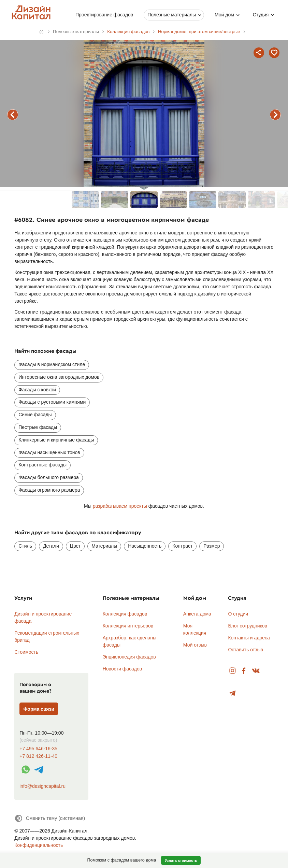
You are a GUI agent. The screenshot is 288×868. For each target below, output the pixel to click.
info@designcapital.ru (42, 786)
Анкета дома (197, 614)
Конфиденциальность (39, 845)
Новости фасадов (123, 669)
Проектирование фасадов (104, 15)
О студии (238, 614)
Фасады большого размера (49, 477)
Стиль (25, 546)
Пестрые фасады (38, 427)
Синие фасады (35, 415)
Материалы (104, 546)
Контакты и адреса (249, 638)
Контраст (182, 546)
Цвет (75, 546)
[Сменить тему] (50, 818)
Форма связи (39, 709)
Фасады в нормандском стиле (52, 364)
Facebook (244, 671)
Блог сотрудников (248, 626)
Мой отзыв (195, 645)
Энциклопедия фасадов (129, 657)
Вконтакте (256, 671)
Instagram (233, 671)
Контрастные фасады (42, 465)
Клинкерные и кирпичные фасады (56, 440)
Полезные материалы (172, 15)
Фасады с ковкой (37, 390)
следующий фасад (275, 115)
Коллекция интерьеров (128, 626)
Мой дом (224, 15)
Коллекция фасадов (125, 614)
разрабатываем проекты (120, 506)
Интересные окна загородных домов (59, 377)
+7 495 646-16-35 (38, 749)
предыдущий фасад (13, 115)
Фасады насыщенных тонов (49, 452)
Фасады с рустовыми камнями (52, 402)
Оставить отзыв (246, 650)
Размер (212, 546)
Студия (261, 15)
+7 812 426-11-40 (38, 756)
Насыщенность (145, 546)
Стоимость (26, 652)
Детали (51, 546)
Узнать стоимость (181, 860)
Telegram (233, 693)
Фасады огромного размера (49, 490)
